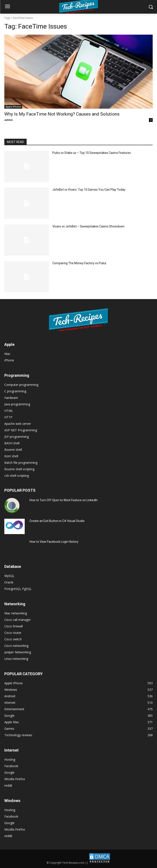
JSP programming (17, 437)
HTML (9, 411)
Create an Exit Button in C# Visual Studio (57, 521)
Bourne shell (13, 450)
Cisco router (13, 633)
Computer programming (21, 385)
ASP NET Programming (21, 430)
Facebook (11, 766)
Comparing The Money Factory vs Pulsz (79, 263)
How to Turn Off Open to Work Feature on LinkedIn (64, 500)
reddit (8, 785)
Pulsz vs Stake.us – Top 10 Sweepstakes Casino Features (92, 153)
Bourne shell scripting (19, 469)
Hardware (11, 398)
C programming (15, 391)
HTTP (8, 417)
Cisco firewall (14, 626)
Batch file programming (21, 463)
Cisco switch (13, 639)
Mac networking (16, 613)
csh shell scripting (17, 476)
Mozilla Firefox (15, 779)
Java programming (17, 404)
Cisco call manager (18, 620)
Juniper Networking (18, 652)
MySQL (9, 576)
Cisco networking (16, 646)
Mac (7, 354)
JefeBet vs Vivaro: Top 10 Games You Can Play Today (89, 190)
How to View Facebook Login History (54, 542)
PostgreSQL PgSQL (18, 589)
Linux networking (16, 659)
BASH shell (12, 443)
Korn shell (11, 456)
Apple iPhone (13, 107)
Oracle (9, 582)
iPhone (9, 360)
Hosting (10, 759)
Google (9, 772)
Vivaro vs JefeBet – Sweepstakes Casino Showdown (88, 226)
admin (9, 120)
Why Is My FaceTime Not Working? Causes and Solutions (62, 114)
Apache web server (18, 424)
